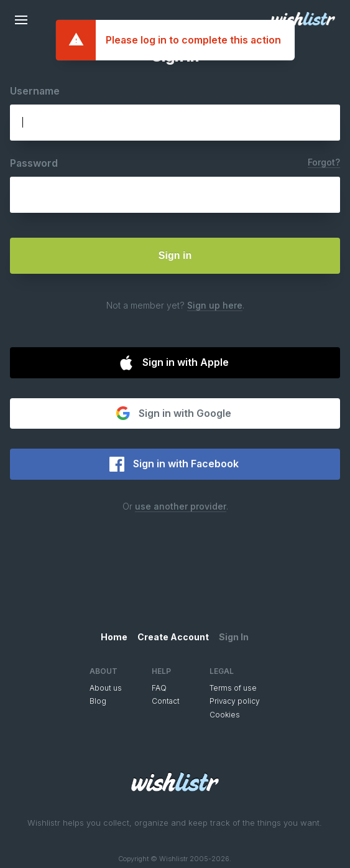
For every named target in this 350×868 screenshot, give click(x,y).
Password (34, 163)
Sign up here (215, 305)
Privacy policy (235, 701)
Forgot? (324, 162)
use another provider (181, 506)
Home (114, 637)
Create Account (173, 637)
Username (35, 91)
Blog (98, 701)
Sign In (234, 637)
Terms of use (233, 688)
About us (106, 688)
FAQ (159, 688)
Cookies (225, 715)
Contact (166, 701)
